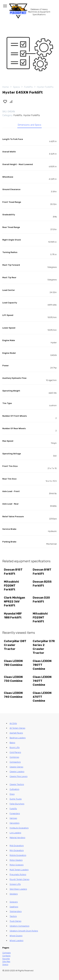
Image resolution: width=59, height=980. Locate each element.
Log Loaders (15, 833)
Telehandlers (16, 911)
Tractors (13, 916)
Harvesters (14, 823)
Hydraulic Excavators (19, 828)
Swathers (14, 907)
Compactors (15, 762)
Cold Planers (15, 752)
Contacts (6, 956)
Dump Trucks (16, 799)
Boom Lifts (15, 747)
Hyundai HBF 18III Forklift (13, 616)
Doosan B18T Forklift (42, 572)
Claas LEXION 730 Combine (13, 679)
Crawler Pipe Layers (18, 776)
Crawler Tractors (17, 784)
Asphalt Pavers (16, 733)
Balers (12, 743)
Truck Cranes (15, 921)
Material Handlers (17, 838)
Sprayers (14, 902)
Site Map (6, 961)
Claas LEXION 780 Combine (13, 663)
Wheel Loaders (16, 940)
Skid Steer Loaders (18, 889)
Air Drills (13, 723)
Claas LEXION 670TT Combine (42, 697)
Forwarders (15, 813)
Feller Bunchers (17, 804)
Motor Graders (16, 860)
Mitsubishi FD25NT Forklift (40, 618)
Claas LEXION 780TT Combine (42, 665)
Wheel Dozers (16, 936)
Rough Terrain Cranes (19, 879)
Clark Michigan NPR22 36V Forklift (14, 602)
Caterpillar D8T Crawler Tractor (15, 645)
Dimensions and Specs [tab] (29, 125)
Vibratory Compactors (19, 926)
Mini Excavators (17, 850)
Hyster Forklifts (45, 87)
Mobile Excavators (18, 855)
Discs (12, 794)
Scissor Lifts (15, 884)
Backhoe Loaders (18, 738)
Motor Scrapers (17, 865)
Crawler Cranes (16, 767)
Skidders (14, 894)
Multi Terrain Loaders (19, 870)
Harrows (13, 818)
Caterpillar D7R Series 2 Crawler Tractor (44, 647)
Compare (7, 953)
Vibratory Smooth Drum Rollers (24, 931)
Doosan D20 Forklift (41, 600)
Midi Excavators (17, 846)
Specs (16, 87)
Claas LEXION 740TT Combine (42, 681)
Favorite (6, 959)
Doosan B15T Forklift (13, 572)
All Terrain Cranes (17, 728)
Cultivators (14, 789)
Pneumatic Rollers (18, 874)
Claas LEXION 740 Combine (13, 695)
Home (6, 87)
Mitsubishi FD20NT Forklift (11, 586)
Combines (14, 757)
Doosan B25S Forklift (42, 584)
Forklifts (28, 87)
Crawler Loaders (17, 772)
